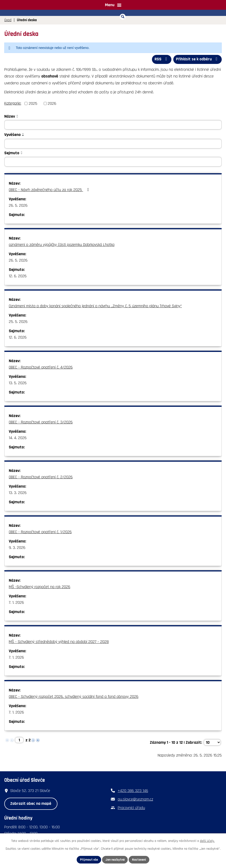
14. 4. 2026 (18, 438)
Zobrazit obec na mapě (31, 803)
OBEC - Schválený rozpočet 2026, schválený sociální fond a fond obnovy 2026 (74, 697)
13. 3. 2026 (18, 493)
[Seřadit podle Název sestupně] (18, 117)
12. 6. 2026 (18, 276)
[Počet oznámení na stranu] (212, 742)
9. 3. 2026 (17, 548)
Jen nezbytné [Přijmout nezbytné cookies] (115, 859)
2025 (33, 103)
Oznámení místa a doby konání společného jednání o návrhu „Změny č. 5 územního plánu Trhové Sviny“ (95, 306)
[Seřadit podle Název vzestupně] (18, 115)
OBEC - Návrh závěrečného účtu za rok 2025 (50, 190)
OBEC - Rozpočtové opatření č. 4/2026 (41, 367)
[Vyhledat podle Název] (113, 125)
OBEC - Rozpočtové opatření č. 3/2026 (41, 422)
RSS (161, 59)
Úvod (8, 20)
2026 (52, 103)
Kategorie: (13, 103)
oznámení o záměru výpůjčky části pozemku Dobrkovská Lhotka (62, 245)
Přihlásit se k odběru (197, 59)
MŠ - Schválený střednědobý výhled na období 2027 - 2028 (59, 642)
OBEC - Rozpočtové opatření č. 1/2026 (40, 532)
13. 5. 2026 (18, 383)
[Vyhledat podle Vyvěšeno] (113, 144)
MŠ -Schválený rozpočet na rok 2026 (40, 587)
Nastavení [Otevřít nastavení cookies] (139, 859)
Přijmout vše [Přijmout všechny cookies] (88, 859)
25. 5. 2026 (18, 322)
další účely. (207, 841)
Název (10, 116)
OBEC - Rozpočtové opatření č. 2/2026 (41, 477)
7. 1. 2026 (16, 602)
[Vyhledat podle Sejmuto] (113, 162)
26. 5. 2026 (18, 205)
